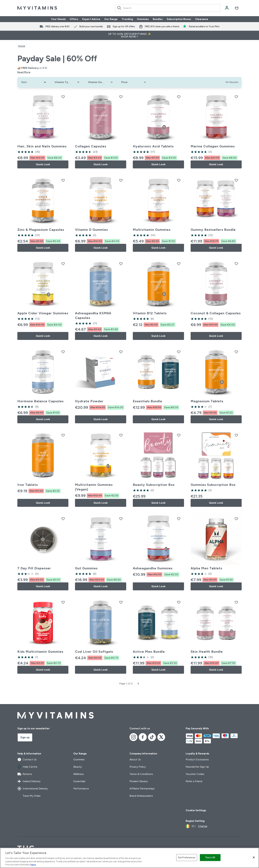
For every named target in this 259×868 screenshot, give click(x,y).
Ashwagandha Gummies (153, 568)
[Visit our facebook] (143, 737)
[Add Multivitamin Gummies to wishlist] (179, 180)
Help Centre (27, 767)
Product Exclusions (197, 759)
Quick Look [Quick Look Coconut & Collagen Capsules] (216, 336)
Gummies (143, 19)
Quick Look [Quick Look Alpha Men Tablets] (216, 586)
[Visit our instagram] (133, 737)
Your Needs (58, 19)
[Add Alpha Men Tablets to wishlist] (236, 519)
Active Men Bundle (149, 652)
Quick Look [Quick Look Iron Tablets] (43, 503)
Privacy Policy (138, 767)
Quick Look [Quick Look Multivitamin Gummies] (158, 248)
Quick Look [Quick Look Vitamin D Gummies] (101, 248)
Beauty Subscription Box (154, 485)
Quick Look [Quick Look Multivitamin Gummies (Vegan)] (101, 503)
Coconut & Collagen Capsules (216, 313)
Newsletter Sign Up (197, 767)
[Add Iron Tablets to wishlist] (63, 435)
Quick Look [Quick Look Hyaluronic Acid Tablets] (158, 164)
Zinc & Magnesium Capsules (41, 230)
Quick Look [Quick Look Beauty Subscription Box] (158, 503)
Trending (127, 19)
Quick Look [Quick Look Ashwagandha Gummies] (158, 586)
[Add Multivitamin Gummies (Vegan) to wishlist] (121, 435)
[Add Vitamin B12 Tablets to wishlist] (179, 264)
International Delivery (33, 789)
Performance (81, 789)
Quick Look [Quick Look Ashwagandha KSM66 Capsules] (101, 336)
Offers (74, 19)
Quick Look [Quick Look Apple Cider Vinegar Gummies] (43, 336)
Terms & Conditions (141, 774)
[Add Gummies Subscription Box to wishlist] (236, 435)
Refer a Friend (194, 781)
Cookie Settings (196, 810)
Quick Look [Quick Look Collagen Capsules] (101, 164)
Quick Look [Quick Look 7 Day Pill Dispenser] (43, 586)
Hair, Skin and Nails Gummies (42, 146)
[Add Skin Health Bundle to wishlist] (236, 602)
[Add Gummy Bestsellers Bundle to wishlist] (236, 180)
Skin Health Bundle (207, 652)
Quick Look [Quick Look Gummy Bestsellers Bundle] (216, 248)
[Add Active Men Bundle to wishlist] (179, 602)
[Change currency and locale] (196, 826)
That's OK (210, 858)
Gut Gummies (86, 568)
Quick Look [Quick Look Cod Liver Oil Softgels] (101, 670)
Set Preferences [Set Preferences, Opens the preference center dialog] (187, 858)
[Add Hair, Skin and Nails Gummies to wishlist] (63, 97)
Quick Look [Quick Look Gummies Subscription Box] (216, 503)
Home (22, 46)
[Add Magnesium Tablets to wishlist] (236, 352)
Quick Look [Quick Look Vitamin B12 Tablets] (158, 336)
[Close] (254, 857)
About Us (135, 759)
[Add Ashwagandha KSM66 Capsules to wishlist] (121, 264)
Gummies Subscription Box (213, 485)
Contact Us (27, 760)
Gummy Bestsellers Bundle (213, 230)
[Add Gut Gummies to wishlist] (121, 519)
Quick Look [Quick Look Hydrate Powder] (101, 419)
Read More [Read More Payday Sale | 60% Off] (24, 72)
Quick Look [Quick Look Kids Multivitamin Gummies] (43, 670)
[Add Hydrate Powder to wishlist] (121, 352)
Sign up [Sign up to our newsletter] (25, 737)
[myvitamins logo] (37, 8)
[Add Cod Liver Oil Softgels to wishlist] (121, 602)
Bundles (158, 19)
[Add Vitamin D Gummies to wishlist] (121, 180)
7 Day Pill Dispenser (34, 568)
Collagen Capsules (91, 146)
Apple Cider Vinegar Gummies (43, 313)
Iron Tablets (28, 485)
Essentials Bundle (148, 401)
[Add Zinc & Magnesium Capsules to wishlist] (63, 180)
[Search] (119, 8)
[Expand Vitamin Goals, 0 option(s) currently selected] (101, 82)
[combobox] (168, 8)
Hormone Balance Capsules (40, 401)
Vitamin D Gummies (91, 230)
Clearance (202, 19)
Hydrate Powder (89, 401)
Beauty (78, 767)
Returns (25, 774)
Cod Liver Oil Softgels (94, 652)
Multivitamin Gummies (152, 230)
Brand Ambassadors (141, 796)
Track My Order (29, 796)
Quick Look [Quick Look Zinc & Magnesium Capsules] (43, 248)
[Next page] (138, 684)
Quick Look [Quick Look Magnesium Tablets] (216, 419)
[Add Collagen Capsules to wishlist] (121, 97)
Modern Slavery (139, 781)
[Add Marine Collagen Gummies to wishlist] (236, 97)
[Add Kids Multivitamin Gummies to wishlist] (63, 602)
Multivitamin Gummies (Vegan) (94, 487)
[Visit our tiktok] (152, 737)
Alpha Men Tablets (206, 568)
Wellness (79, 774)
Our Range (111, 19)
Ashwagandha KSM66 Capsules (93, 315)
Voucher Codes (195, 774)
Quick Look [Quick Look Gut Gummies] (101, 586)
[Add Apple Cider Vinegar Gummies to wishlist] (63, 264)
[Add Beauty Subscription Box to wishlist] (179, 435)
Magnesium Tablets (207, 401)
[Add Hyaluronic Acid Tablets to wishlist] (179, 97)
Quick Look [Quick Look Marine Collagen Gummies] (216, 164)
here (33, 865)
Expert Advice (91, 19)
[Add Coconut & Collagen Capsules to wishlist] (236, 264)
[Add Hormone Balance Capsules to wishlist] (63, 352)
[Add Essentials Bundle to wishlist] (179, 352)
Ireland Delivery (29, 781)
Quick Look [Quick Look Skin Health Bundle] (216, 670)
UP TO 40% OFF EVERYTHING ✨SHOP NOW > (129, 35)
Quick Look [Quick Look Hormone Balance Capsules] (43, 419)
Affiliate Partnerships (142, 789)
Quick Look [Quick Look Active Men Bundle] (158, 670)
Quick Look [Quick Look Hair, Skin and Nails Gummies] (43, 164)
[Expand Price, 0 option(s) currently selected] (134, 82)
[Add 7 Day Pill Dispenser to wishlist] (63, 519)
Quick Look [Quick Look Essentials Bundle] (158, 419)
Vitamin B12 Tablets (150, 313)
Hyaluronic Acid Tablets (153, 146)
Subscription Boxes (179, 19)
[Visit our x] (161, 737)
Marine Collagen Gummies (213, 146)
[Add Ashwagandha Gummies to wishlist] (179, 519)
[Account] (227, 8)
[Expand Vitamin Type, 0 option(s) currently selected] (67, 82)
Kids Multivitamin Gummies (40, 652)
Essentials (79, 781)
